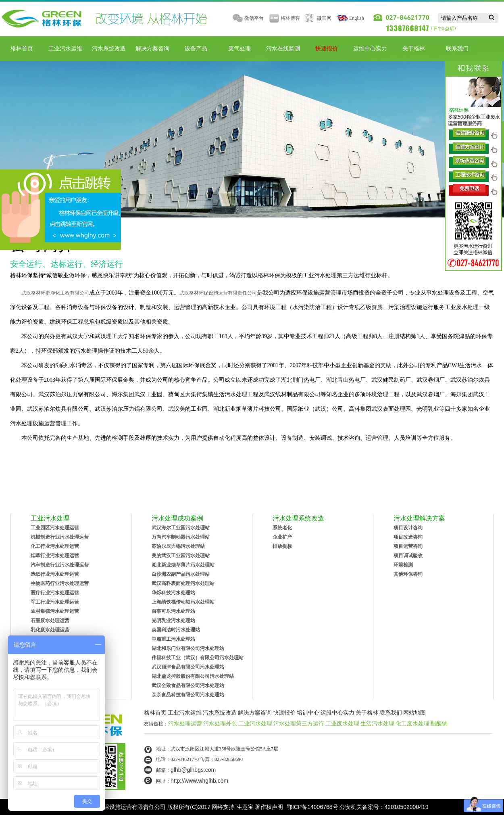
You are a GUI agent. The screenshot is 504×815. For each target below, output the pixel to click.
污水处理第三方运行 (299, 723)
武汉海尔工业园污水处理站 (181, 528)
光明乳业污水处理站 (173, 621)
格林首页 (22, 49)
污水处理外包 (220, 723)
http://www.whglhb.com (199, 781)
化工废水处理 (412, 723)
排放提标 (282, 546)
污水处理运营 (185, 723)
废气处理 (240, 49)
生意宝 (245, 807)
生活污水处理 (377, 723)
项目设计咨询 (408, 528)
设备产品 (196, 49)
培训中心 (308, 713)
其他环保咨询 (408, 574)
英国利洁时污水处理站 (176, 630)
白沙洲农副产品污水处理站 (181, 574)
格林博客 (290, 18)
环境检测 (403, 565)
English (357, 18)
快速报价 (327, 49)
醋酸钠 (439, 723)
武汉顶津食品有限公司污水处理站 (188, 667)
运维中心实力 (370, 49)
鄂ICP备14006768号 (312, 807)
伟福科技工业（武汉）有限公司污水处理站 (198, 658)
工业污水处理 (255, 723)
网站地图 (414, 713)
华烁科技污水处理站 (173, 593)
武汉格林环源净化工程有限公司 (55, 293)
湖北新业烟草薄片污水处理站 (183, 565)
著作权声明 (269, 807)
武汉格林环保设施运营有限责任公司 (218, 293)
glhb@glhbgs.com (193, 770)
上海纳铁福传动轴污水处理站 (183, 602)
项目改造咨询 (408, 537)
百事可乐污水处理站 (173, 611)
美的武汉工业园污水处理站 (181, 556)
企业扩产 (282, 537)
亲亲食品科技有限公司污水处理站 (188, 695)
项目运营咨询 (408, 546)
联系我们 (457, 49)
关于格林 (414, 49)
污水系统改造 (109, 49)
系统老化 (282, 528)
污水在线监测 (283, 49)
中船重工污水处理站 (173, 639)
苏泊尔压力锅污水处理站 (178, 546)
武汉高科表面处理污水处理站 (183, 583)
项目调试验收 (408, 556)
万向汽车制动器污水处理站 (181, 537)
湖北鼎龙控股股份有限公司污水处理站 (193, 676)
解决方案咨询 (152, 49)
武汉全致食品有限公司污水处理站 (188, 685)
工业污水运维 (65, 49)
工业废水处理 (342, 723)
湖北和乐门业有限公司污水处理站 (188, 648)
